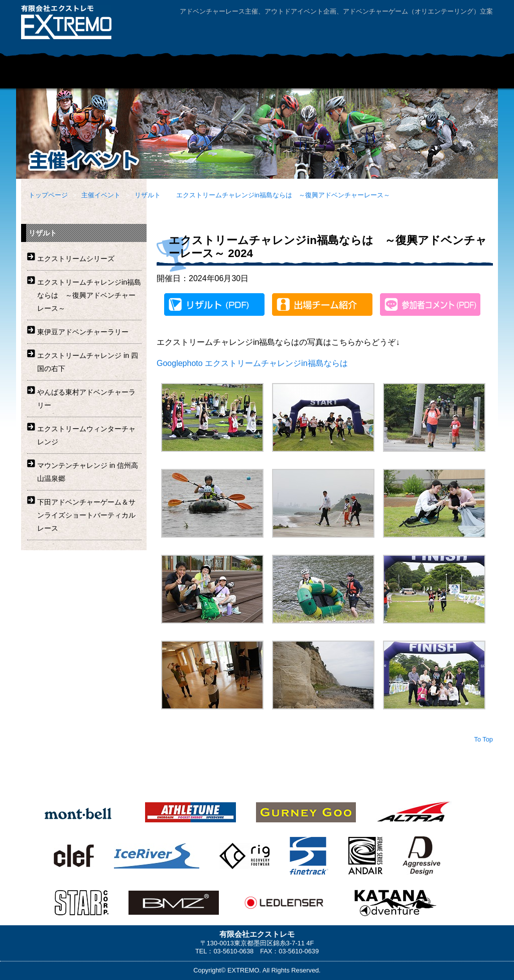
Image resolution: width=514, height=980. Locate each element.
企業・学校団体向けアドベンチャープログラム (219, 76)
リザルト (148, 195)
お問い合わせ (408, 32)
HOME (41, 76)
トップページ (48, 195)
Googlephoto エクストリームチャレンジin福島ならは (252, 363)
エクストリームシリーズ (76, 259)
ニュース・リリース (453, 76)
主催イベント (111, 76)
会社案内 (350, 32)
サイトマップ (465, 32)
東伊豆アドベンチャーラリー (83, 332)
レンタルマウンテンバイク (345, 76)
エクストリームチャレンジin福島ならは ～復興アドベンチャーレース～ (283, 195)
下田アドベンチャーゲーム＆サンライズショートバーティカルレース (86, 515)
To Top (484, 739)
